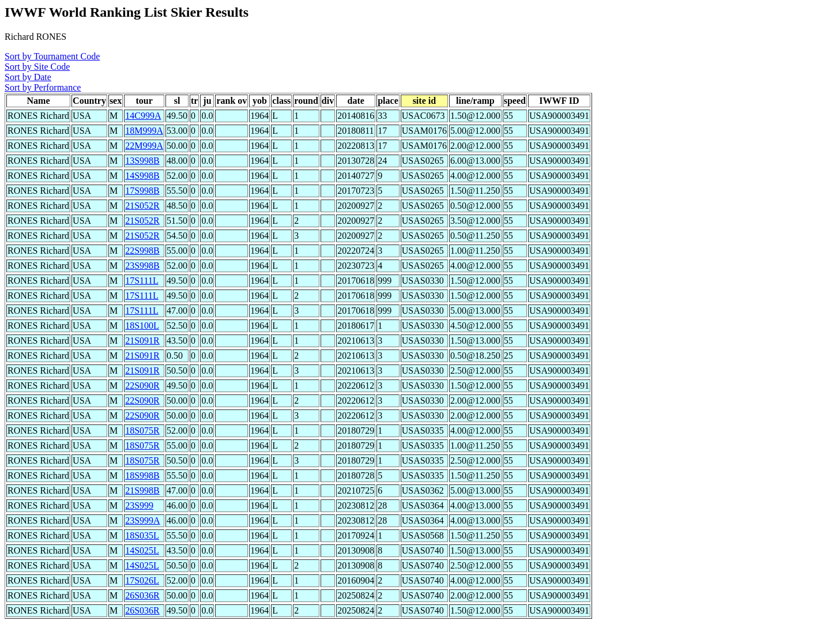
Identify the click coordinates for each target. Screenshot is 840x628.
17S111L (142, 281)
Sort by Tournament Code (52, 56)
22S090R (142, 386)
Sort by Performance (43, 87)
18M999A (144, 131)
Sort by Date (28, 77)
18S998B (142, 475)
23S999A (142, 520)
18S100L (142, 326)
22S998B (142, 251)
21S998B (142, 490)
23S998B (142, 266)
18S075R (142, 430)
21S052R (142, 206)
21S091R (142, 341)
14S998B (142, 176)
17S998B (142, 191)
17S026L (142, 580)
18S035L (142, 535)
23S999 (139, 505)
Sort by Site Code (37, 67)
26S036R (142, 595)
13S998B (142, 161)
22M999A (144, 146)
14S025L (142, 550)
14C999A (143, 116)
